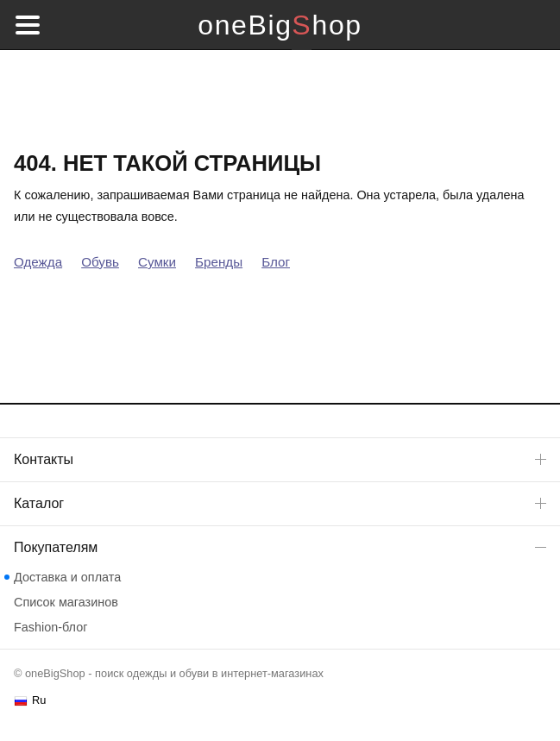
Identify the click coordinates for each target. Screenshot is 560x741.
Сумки (157, 262)
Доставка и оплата (67, 577)
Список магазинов (66, 602)
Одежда (38, 262)
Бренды (219, 262)
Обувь (100, 262)
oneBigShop (280, 25)
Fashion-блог (50, 627)
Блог (276, 262)
